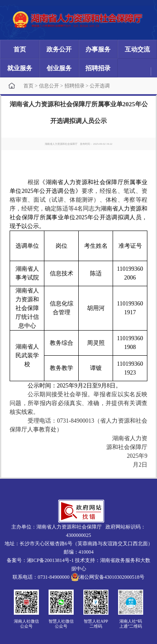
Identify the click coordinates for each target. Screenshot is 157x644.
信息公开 (49, 86)
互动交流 (137, 49)
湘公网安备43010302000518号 (108, 577)
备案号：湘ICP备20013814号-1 (40, 560)
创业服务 (59, 68)
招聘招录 (98, 68)
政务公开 (59, 49)
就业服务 (20, 68)
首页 (20, 49)
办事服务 (98, 49)
